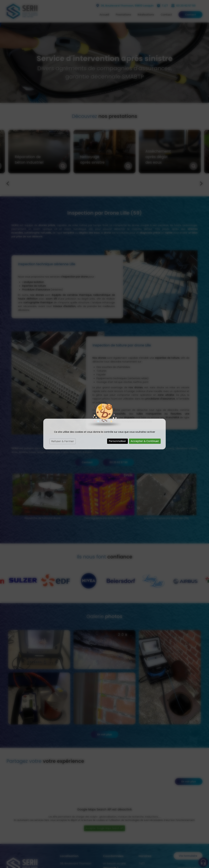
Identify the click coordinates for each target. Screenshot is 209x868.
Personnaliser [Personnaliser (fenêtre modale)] (117, 441)
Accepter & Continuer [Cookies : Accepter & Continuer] (145, 441)
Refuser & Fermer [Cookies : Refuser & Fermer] (63, 441)
